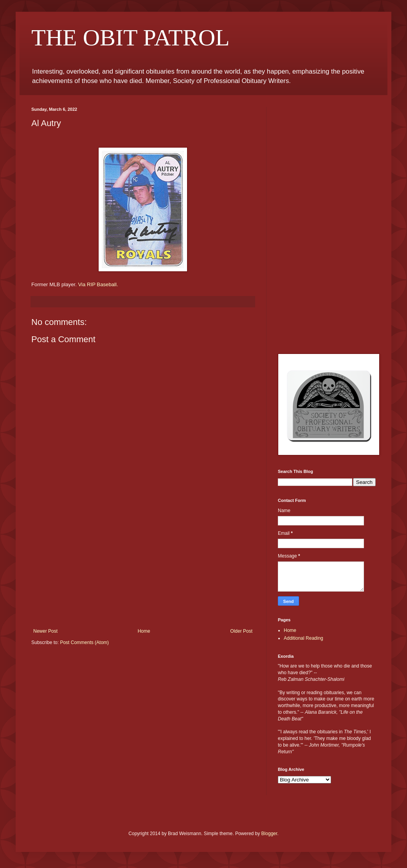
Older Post (241, 631)
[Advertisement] (143, 570)
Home (144, 631)
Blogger (269, 834)
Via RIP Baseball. (98, 284)
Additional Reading (303, 638)
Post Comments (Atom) (84, 642)
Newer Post (45, 631)
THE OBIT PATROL (131, 38)
